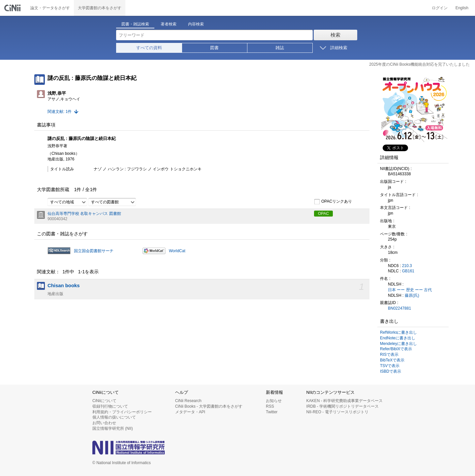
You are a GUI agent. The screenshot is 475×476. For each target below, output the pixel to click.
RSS (270, 406)
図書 (214, 48)
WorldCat (177, 251)
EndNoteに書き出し (398, 338)
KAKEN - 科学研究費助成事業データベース (345, 401)
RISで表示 (389, 355)
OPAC (323, 214)
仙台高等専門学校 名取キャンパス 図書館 (84, 214)
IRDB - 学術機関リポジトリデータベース (343, 406)
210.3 (407, 266)
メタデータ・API (190, 412)
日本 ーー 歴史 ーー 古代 (410, 290)
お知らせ (274, 401)
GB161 (408, 271)
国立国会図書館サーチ (94, 251)
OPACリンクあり (333, 202)
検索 (335, 35)
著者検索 (169, 24)
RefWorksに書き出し (398, 332)
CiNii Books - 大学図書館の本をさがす (209, 406)
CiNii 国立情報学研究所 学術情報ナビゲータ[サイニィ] (13, 8)
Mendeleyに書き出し (398, 344)
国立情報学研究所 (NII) (113, 428)
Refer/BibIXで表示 (396, 349)
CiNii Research (188, 401)
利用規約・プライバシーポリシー (122, 412)
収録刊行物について (110, 406)
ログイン (440, 8)
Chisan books (64, 286)
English (462, 8)
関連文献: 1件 (60, 112)
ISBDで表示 (391, 371)
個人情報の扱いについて (114, 417)
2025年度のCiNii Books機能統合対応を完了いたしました (419, 64)
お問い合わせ (104, 423)
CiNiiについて (104, 401)
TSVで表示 (390, 366)
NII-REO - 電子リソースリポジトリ (337, 412)
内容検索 (196, 24)
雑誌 (280, 48)
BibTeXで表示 (392, 360)
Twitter (272, 412)
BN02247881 (399, 308)
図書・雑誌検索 (135, 24)
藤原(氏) (412, 295)
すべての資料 (149, 48)
